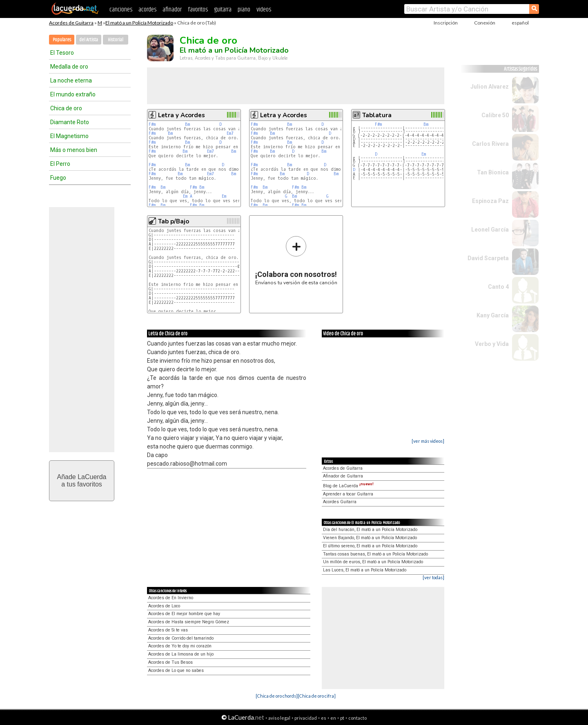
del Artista (89, 40)
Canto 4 (498, 287)
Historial (116, 40)
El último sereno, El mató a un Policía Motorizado (370, 546)
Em (185, 196)
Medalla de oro (69, 67)
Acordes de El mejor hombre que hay (184, 614)
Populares (62, 40)
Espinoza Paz (490, 201)
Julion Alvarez (490, 87)
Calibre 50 (495, 115)
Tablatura (377, 115)
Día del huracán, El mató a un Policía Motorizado (370, 530)
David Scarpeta (488, 258)
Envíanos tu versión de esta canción (296, 260)
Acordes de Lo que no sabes (176, 670)
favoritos (198, 10)
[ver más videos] (428, 441)
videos (264, 10)
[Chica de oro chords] (277, 696)
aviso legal (279, 718)
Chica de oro (66, 108)
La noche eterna (71, 80)
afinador (172, 10)
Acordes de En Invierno (171, 598)
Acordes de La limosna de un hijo (181, 654)
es (324, 718)
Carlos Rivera (490, 144)
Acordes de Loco (164, 606)
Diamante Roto (70, 122)
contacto (357, 718)
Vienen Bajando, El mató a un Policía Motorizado (370, 538)
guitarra (223, 10)
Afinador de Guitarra (343, 476)
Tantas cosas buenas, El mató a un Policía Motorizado (375, 554)
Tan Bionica (493, 172)
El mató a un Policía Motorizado (139, 23)
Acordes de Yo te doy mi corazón (180, 646)
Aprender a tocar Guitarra (348, 494)
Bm (187, 124)
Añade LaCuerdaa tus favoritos (82, 481)
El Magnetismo (69, 136)
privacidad (306, 718)
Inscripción (446, 23)
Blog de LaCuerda (348, 486)
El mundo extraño (73, 94)
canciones (121, 10)
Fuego (58, 178)
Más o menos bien (74, 150)
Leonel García (490, 230)
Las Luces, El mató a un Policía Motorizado (365, 570)
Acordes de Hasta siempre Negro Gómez (189, 622)
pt (342, 718)
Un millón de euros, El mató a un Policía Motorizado (373, 562)
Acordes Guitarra (340, 502)
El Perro (60, 164)
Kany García (493, 315)
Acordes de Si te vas (168, 630)
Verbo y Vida (492, 344)
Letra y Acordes (182, 115)
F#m (152, 124)
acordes (147, 10)
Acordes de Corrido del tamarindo (181, 638)
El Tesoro (62, 53)
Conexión (485, 23)
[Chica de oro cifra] (317, 696)
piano (244, 10)
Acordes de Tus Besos (170, 662)
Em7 (230, 133)
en (333, 718)
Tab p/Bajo (174, 221)
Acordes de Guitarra (71, 23)
